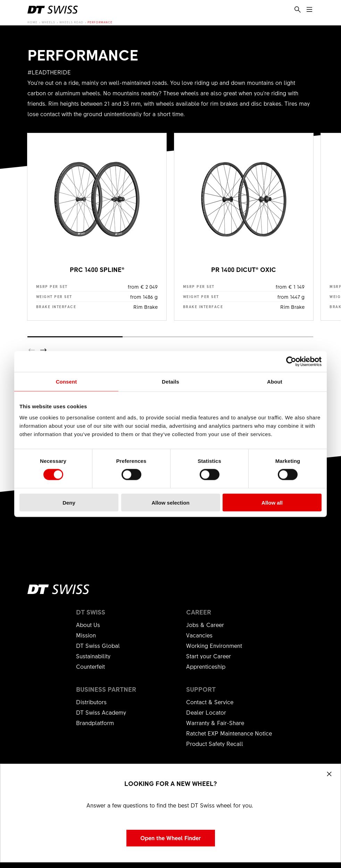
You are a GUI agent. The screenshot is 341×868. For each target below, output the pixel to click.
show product (97, 227)
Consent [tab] (66, 382)
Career (199, 612)
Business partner (106, 689)
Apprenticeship (206, 666)
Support (201, 689)
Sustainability (93, 656)
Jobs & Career (205, 625)
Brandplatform (95, 723)
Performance (100, 22)
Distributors (91, 702)
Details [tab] (170, 382)
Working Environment (214, 645)
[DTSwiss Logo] (53, 10)
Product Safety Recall (215, 744)
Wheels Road (71, 22)
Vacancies (199, 635)
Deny (69, 502)
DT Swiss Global (98, 645)
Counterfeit (90, 666)
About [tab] (275, 382)
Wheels (48, 22)
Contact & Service (210, 702)
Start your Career (209, 656)
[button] (43, 350)
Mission (86, 635)
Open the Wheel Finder (171, 838)
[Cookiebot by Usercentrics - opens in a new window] (291, 362)
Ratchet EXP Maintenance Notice (229, 733)
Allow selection (170, 502)
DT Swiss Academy (101, 712)
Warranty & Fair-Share (215, 723)
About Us (88, 625)
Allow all (272, 502)
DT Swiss (91, 612)
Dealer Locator (206, 712)
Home (32, 22)
